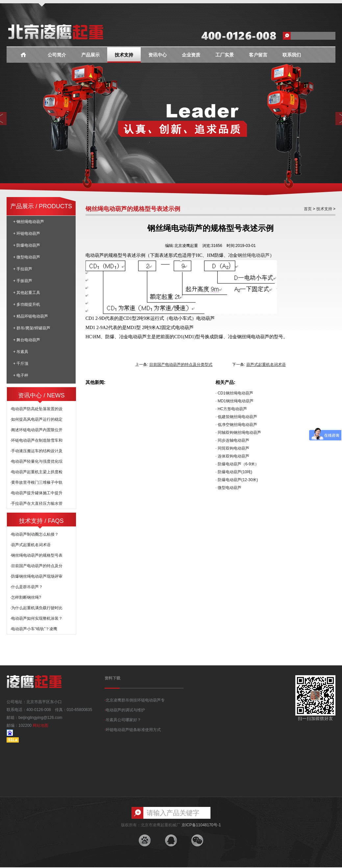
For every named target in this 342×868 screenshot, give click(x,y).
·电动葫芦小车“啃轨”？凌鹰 (34, 629)
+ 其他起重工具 (27, 293)
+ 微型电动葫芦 (27, 257)
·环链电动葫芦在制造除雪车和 (36, 440)
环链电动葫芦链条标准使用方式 (133, 730)
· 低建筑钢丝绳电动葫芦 (236, 417)
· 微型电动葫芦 (228, 488)
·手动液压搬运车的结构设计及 (36, 451)
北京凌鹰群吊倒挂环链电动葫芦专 (135, 700)
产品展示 (90, 55)
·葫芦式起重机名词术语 (30, 545)
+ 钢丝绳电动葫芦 (29, 222)
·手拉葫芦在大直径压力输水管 (36, 503)
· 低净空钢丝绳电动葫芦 (236, 425)
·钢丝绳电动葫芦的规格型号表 (36, 555)
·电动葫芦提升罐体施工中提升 (36, 493)
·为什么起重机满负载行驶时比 (36, 608)
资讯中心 (158, 55)
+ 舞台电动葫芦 (27, 340)
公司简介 (57, 55)
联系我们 (292, 55)
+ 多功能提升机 (27, 304)
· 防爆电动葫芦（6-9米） (237, 464)
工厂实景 (225, 55)
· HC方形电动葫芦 (231, 409)
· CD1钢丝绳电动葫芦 (234, 393)
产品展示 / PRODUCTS (41, 206)
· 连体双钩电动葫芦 (232, 456)
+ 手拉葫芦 (23, 269)
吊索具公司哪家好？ (123, 720)
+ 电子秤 (21, 375)
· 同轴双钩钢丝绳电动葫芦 (238, 433)
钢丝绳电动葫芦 (254, 255)
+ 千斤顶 (21, 364)
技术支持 (124, 55)
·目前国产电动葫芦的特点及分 (36, 566)
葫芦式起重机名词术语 (266, 365)
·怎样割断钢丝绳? (26, 597)
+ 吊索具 (21, 352)
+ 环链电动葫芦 (27, 234)
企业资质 (191, 55)
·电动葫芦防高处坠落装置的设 (36, 409)
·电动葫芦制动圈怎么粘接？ (34, 534)
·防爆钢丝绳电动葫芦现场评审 (36, 576)
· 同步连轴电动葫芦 (232, 440)
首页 (308, 209)
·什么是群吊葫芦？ (26, 587)
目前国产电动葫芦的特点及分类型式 (181, 365)
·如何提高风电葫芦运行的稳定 (36, 419)
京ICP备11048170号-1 (201, 825)
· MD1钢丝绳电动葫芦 (234, 401)
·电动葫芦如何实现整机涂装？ (36, 618)
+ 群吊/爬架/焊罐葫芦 (32, 328)
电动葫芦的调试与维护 (125, 710)
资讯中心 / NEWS (41, 395)
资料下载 (112, 678)
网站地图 (40, 725)
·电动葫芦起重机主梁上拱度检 (36, 472)
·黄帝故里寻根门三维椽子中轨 (36, 482)
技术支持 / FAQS (41, 521)
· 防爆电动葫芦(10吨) (234, 472)
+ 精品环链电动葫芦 (31, 316)
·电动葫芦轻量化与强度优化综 (36, 461)
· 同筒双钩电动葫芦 (232, 448)
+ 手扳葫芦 (23, 281)
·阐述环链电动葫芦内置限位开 (36, 430)
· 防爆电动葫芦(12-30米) (237, 480)
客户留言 (258, 55)
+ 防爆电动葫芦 (27, 245)
